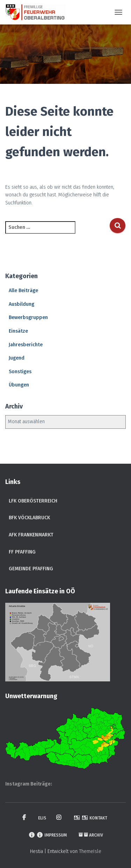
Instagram (60, 818)
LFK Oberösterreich (33, 501)
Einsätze (18, 331)
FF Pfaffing (22, 552)
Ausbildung (21, 304)
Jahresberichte (26, 345)
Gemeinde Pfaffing (31, 569)
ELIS (42, 818)
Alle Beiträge (23, 291)
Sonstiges (20, 372)
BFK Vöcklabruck (29, 518)
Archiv (91, 835)
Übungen (19, 385)
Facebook (25, 818)
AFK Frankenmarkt (31, 535)
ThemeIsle (90, 851)
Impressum (48, 835)
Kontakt (90, 818)
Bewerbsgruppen (28, 317)
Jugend (17, 358)
